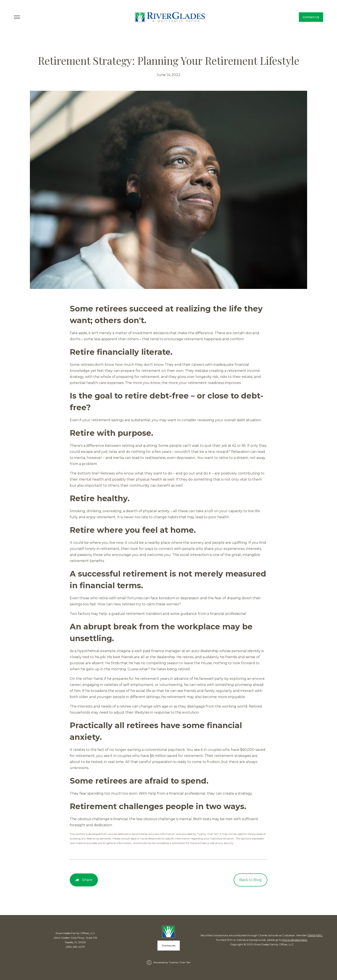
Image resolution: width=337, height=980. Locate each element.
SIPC (319, 935)
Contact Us (311, 17)
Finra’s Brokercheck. (295, 940)
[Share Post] (84, 880)
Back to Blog (250, 880)
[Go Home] (169, 17)
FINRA (312, 935)
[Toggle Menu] (17, 17)
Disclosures (169, 945)
